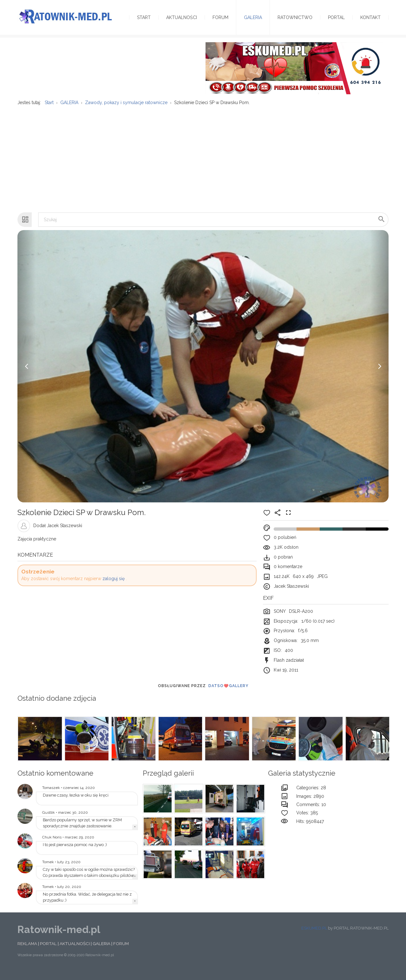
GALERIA (101, 951)
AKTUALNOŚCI (75, 951)
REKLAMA (27, 951)
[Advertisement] (203, 163)
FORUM (121, 951)
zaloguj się (114, 586)
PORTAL (48, 951)
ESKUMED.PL (314, 936)
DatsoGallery (228, 693)
